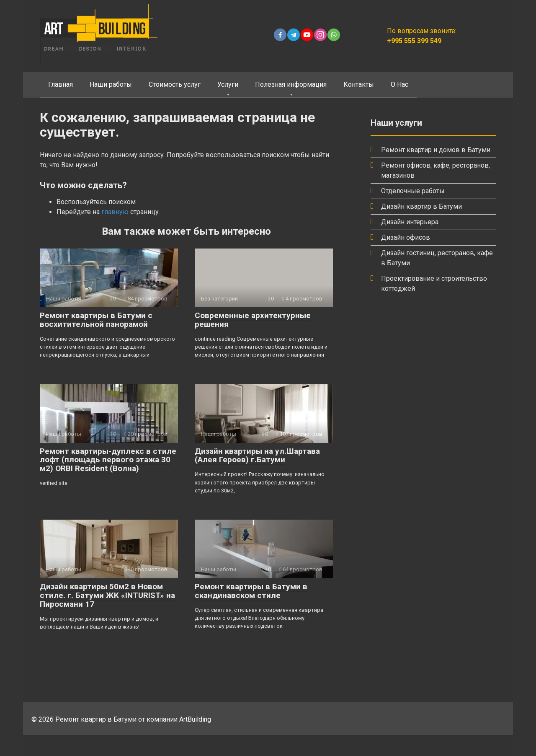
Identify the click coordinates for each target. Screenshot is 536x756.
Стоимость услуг (175, 84)
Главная (61, 84)
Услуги (228, 84)
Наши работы (111, 84)
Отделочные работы (413, 191)
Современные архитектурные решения (253, 320)
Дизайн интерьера (410, 222)
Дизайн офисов (406, 237)
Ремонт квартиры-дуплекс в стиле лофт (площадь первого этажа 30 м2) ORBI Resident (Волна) (108, 460)
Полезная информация (291, 84)
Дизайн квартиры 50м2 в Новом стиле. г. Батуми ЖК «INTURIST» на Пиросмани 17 (107, 595)
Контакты (359, 84)
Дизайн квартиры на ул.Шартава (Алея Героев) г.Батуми (257, 456)
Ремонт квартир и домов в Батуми (436, 150)
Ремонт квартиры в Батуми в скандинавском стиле (251, 591)
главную (115, 212)
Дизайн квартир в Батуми (421, 206)
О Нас (399, 84)
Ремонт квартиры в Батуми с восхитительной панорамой (96, 320)
